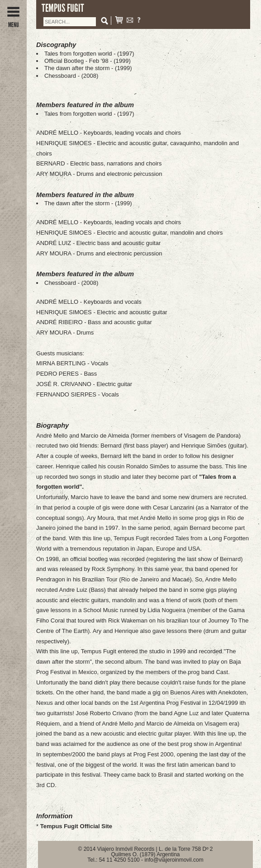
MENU (13, 21)
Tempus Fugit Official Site (76, 826)
